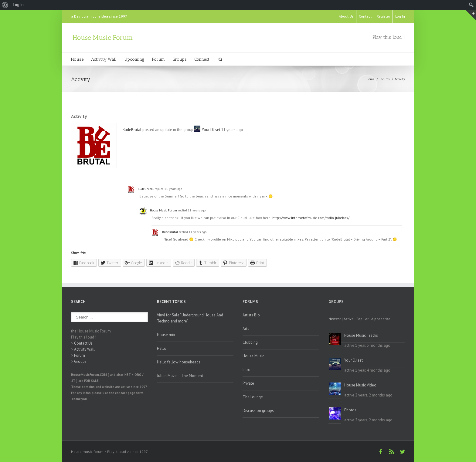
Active (349, 319)
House (77, 59)
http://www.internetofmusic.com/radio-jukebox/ (311, 218)
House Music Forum (163, 210)
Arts (246, 329)
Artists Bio (251, 315)
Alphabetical (381, 319)
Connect (202, 59)
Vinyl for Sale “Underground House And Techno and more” (190, 318)
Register (383, 16)
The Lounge (253, 397)
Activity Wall (104, 59)
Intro (246, 370)
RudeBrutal (132, 130)
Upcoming (134, 59)
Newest (335, 319)
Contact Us (83, 343)
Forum (158, 59)
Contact (365, 16)
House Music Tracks (361, 335)
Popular (362, 319)
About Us (346, 16)
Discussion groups (258, 411)
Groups (180, 59)
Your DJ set (211, 130)
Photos (350, 410)
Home (370, 79)
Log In (400, 16)
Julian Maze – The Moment (180, 376)
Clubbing (250, 342)
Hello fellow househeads (179, 362)
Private (248, 383)
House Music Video (360, 385)
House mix (166, 335)
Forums (384, 79)
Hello (162, 348)
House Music (253, 356)
